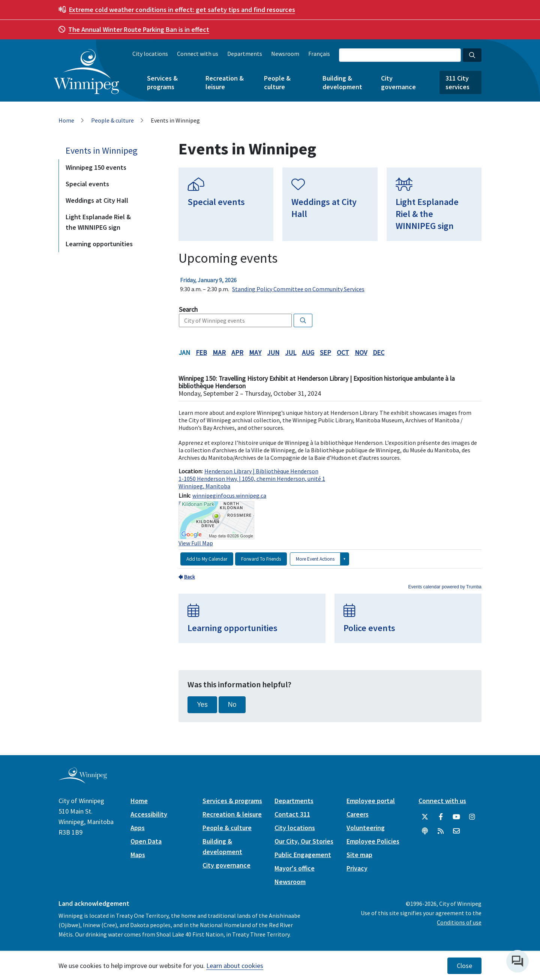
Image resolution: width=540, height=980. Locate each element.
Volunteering (366, 828)
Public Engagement (303, 855)
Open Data (146, 841)
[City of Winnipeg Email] (456, 831)
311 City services (457, 82)
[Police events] (408, 618)
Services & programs (162, 82)
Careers (358, 814)
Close (464, 966)
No (232, 705)
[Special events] (226, 204)
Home (66, 120)
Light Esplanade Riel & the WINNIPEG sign (98, 222)
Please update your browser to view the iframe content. (330, 284)
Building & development (342, 82)
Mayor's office (295, 868)
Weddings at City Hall (97, 200)
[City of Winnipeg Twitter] (425, 817)
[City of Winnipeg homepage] (83, 780)
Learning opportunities (99, 244)
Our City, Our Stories (304, 841)
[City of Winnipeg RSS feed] (441, 831)
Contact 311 (292, 814)
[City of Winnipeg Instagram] (472, 817)
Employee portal (371, 801)
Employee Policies (373, 841)
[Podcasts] (425, 831)
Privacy (357, 868)
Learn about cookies (235, 966)
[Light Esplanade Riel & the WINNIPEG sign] (434, 204)
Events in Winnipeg (102, 150)
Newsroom (285, 54)
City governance (398, 82)
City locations (150, 54)
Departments (245, 54)
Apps (138, 828)
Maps (138, 855)
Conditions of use (459, 922)
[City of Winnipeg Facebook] (441, 817)
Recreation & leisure (225, 82)
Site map (359, 855)
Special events (87, 184)
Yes (202, 705)
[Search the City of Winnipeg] (400, 55)
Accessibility (149, 814)
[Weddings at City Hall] (330, 204)
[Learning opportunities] (252, 618)
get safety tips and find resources (182, 10)
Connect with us (198, 54)
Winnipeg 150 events (96, 167)
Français (319, 54)
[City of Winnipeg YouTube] (456, 817)
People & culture (277, 82)
